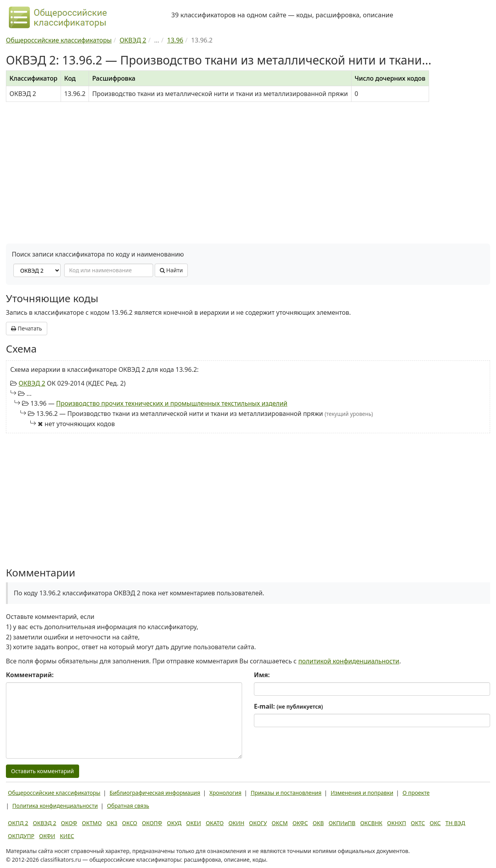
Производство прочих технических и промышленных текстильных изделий (172, 403)
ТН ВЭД (455, 823)
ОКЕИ (194, 823)
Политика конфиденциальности (55, 806)
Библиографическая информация (155, 793)
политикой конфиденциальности (349, 661)
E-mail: (288, 706)
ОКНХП (396, 823)
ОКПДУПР (21, 836)
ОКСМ (280, 823)
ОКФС (300, 823)
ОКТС (418, 823)
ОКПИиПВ (342, 823)
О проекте (416, 793)
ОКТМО (92, 823)
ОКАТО (215, 823)
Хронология (225, 793)
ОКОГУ (258, 823)
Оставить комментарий (43, 771)
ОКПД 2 (18, 823)
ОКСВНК (371, 823)
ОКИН (236, 823)
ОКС (435, 823)
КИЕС (67, 836)
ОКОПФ (152, 823)
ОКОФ (69, 823)
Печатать (27, 328)
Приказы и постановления (286, 793)
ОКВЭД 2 (32, 383)
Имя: (262, 675)
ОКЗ (112, 823)
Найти (171, 270)
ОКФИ (47, 836)
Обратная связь (128, 806)
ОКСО (130, 823)
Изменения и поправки (362, 793)
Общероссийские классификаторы (54, 793)
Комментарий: (30, 675)
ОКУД (174, 823)
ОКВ (318, 823)
